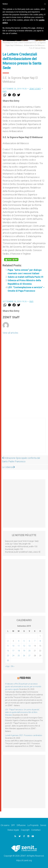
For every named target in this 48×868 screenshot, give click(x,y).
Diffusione (21, 825)
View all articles (10, 333)
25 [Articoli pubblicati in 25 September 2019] (19, 656)
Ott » (12, 666)
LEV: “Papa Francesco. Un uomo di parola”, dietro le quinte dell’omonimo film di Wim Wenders (22, 712)
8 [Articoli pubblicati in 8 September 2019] (40, 641)
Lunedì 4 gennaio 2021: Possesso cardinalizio (24, 735)
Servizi (43, 825)
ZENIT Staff (35, 89)
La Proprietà (33, 825)
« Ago (7, 666)
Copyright (25, 830)
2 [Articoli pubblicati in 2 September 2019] (8, 641)
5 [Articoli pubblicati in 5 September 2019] (24, 641)
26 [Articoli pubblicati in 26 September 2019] (24, 656)
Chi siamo (5, 825)
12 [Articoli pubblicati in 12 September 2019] (24, 646)
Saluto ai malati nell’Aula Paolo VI (25, 277)
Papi (5, 91)
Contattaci (36, 830)
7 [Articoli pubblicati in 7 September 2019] (35, 641)
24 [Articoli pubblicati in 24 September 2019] (13, 656)
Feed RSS (25, 678)
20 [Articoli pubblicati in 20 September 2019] (29, 651)
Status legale (13, 830)
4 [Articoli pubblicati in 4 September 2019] (19, 641)
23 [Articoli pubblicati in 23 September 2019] (8, 656)
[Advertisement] (24, 438)
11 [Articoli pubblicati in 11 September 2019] (19, 646)
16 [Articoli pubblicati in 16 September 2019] (8, 651)
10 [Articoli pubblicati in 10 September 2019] (13, 646)
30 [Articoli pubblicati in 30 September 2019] (8, 660)
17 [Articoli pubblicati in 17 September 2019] (13, 651)
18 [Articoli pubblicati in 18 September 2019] (19, 651)
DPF (13, 825)
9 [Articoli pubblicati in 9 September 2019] (8, 646)
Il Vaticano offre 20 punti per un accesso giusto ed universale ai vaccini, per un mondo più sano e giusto (23, 687)
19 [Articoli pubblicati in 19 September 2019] (24, 651)
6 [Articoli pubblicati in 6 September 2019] (29, 641)
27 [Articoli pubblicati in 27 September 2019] (29, 656)
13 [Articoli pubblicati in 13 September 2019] (29, 646)
